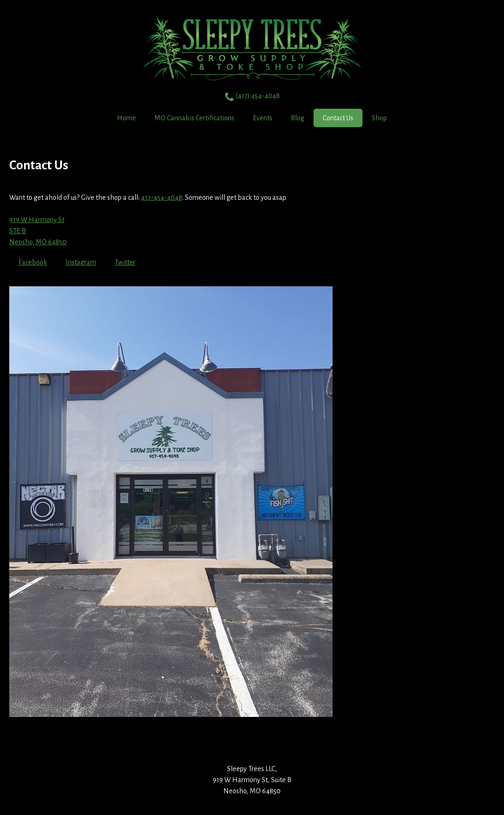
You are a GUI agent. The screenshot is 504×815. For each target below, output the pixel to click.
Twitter (125, 262)
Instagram (81, 262)
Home (126, 118)
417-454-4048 (162, 198)
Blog (298, 118)
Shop (379, 118)
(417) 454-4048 (252, 97)
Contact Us (338, 118)
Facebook (33, 262)
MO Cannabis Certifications (194, 118)
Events (263, 118)
